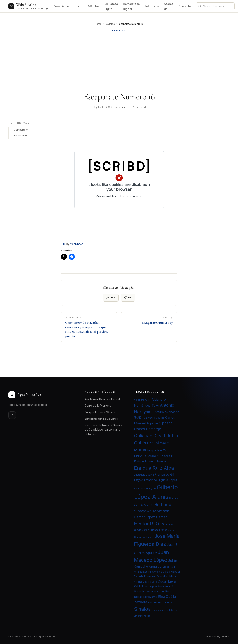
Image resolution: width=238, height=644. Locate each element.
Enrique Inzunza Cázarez (101, 412)
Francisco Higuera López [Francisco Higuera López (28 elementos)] (161, 480)
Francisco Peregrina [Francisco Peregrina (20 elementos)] (145, 488)
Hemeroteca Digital (131, 6)
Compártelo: (21, 130)
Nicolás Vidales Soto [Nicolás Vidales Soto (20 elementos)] (145, 582)
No (128, 298)
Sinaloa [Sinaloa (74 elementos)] (142, 609)
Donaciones (62, 6)
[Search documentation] (217, 6)
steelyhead (77, 244)
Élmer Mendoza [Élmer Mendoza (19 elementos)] (142, 616)
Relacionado (21, 136)
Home (98, 24)
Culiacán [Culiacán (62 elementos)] (143, 436)
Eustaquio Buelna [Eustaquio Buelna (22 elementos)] (144, 475)
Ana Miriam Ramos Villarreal (102, 399)
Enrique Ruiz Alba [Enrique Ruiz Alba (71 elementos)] (154, 468)
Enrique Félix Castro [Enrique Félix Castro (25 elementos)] (159, 450)
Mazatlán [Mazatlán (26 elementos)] (163, 576)
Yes (111, 298)
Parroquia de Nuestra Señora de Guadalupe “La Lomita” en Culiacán (103, 430)
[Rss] (12, 415)
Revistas (110, 24)
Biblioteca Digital (111, 6)
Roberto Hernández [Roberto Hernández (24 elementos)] (160, 602)
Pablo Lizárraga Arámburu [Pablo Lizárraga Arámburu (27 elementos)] (151, 586)
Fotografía (152, 6)
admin (123, 107)
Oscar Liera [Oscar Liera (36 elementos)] (167, 581)
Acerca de (169, 6)
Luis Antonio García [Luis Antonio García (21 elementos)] (159, 572)
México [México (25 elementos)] (174, 576)
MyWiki (225, 636)
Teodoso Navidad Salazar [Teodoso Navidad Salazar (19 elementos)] (165, 610)
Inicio (79, 6)
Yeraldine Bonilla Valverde (102, 419)
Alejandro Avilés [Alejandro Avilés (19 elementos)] (142, 400)
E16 (63, 244)
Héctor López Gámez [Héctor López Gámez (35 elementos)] (151, 517)
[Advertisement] (119, 62)
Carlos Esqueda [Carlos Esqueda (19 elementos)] (156, 418)
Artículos (93, 6)
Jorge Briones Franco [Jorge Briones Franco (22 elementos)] (155, 530)
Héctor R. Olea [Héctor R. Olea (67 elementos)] (150, 524)
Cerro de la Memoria (98, 406)
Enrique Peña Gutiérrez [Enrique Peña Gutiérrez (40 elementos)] (153, 456)
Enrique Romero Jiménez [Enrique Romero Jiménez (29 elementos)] (151, 461)
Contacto (185, 6)
